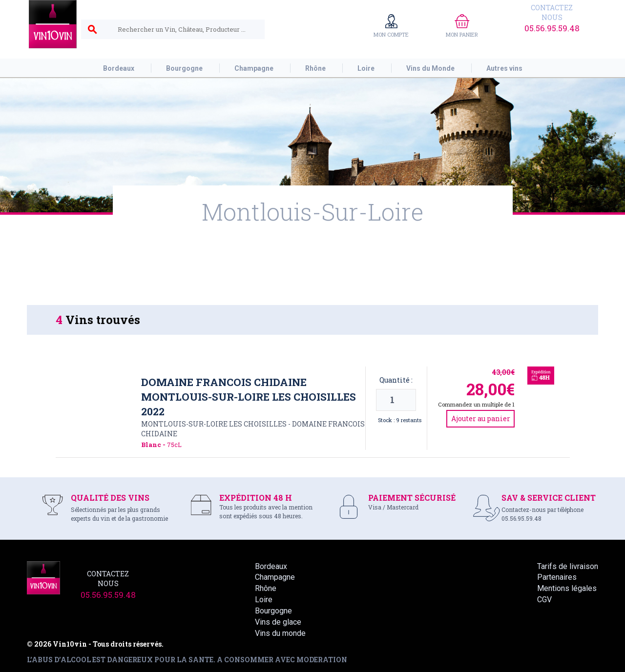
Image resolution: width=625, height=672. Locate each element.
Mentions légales (567, 588)
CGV (544, 600)
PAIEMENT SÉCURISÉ (412, 498)
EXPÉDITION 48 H (256, 498)
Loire (264, 600)
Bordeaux (271, 566)
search (92, 30)
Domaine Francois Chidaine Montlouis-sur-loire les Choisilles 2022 (249, 397)
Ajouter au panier (481, 418)
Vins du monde (280, 633)
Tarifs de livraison (568, 566)
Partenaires (557, 577)
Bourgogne (273, 611)
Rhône (266, 588)
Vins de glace (278, 622)
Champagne (275, 577)
